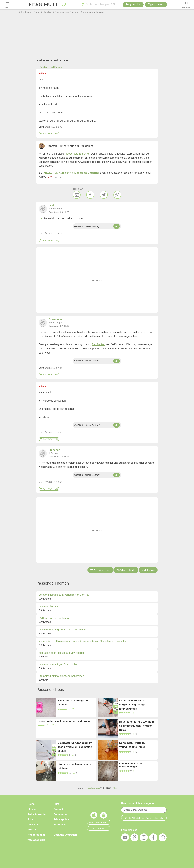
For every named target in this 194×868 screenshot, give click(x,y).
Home (31, 804)
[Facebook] (90, 195)
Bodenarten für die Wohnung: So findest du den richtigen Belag (137, 726)
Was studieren (36, 840)
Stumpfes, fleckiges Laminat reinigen (75, 766)
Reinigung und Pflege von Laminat (74, 703)
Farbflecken (99, 344)
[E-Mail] (77, 195)
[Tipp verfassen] (156, 5)
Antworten (49, 134)
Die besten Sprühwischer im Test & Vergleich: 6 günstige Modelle (75, 747)
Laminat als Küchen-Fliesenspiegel (132, 765)
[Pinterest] (134, 838)
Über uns (33, 824)
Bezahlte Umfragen (65, 835)
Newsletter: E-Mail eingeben (138, 803)
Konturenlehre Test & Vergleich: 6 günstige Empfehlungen (132, 704)
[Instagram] (144, 838)
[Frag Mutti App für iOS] (94, 816)
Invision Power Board (93, 788)
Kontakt (58, 809)
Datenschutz (61, 814)
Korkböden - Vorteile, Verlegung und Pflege (132, 745)
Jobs (30, 819)
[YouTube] (125, 838)
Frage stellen (133, 4)
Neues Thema (126, 570)
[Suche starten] (83, 5)
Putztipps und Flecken (51, 67)
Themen (32, 809)
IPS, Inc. (114, 788)
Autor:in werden (37, 814)
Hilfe (56, 804)
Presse (32, 830)
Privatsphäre (61, 819)
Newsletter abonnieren (144, 818)
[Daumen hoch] (116, 226)
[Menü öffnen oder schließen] (8, 5)
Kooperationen (37, 835)
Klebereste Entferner (78, 154)
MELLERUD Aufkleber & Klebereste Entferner (72, 173)
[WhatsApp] (117, 195)
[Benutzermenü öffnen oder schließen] (186, 5)
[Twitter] (104, 195)
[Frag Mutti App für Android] (104, 816)
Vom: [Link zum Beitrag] (41, 127)
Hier (41, 218)
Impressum (60, 824)
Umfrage (148, 570)
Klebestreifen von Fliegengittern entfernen (64, 721)
